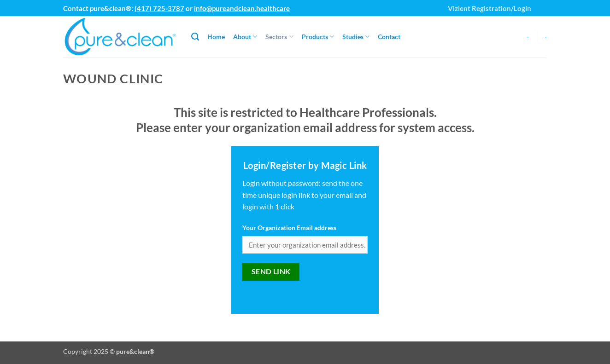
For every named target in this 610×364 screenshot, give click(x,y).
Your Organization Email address (289, 228)
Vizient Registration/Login (490, 8)
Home (216, 37)
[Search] (195, 37)
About (245, 37)
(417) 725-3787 (159, 8)
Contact (389, 37)
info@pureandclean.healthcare (242, 8)
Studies (356, 37)
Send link (271, 272)
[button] (542, 5)
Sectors (279, 37)
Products (318, 37)
